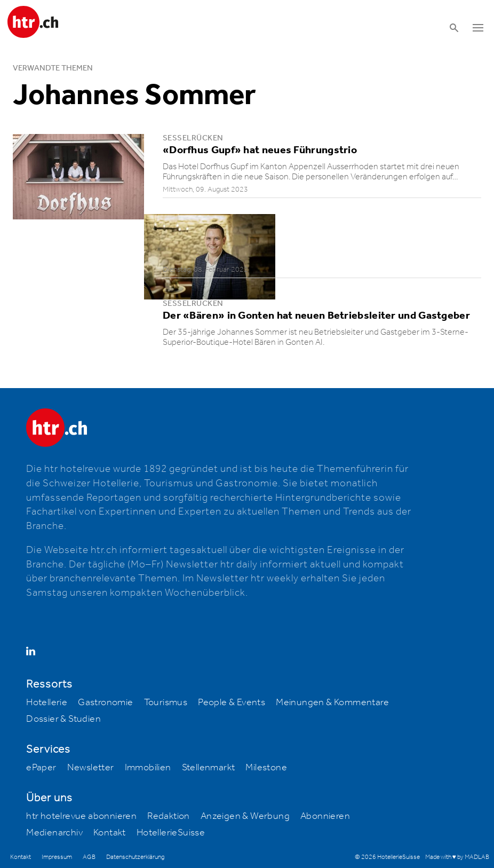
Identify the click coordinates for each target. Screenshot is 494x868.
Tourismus (166, 703)
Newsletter (91, 768)
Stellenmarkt (209, 768)
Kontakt (110, 833)
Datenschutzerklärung (135, 857)
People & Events (232, 703)
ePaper (41, 768)
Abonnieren (325, 816)
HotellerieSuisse (171, 833)
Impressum (57, 857)
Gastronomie (105, 703)
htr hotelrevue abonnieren (81, 816)
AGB (89, 857)
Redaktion (169, 816)
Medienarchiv (54, 833)
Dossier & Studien (63, 719)
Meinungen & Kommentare (332, 703)
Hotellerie (47, 703)
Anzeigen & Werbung (245, 816)
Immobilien (148, 768)
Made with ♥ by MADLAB (457, 857)
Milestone (266, 768)
